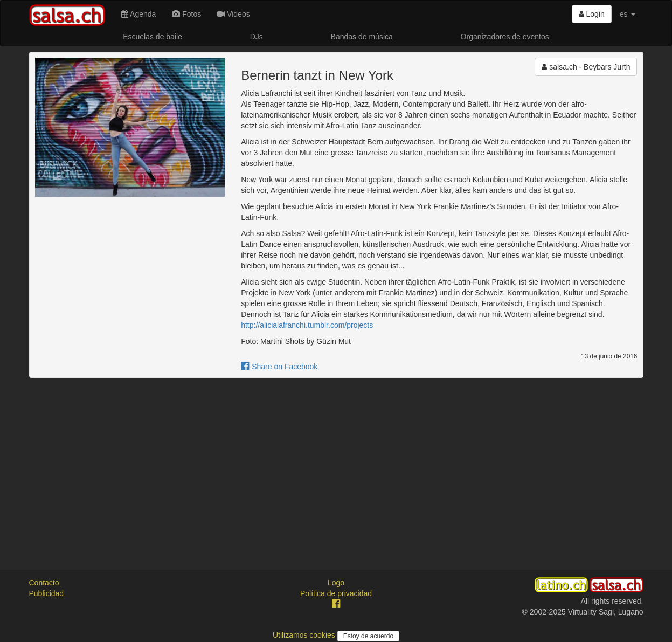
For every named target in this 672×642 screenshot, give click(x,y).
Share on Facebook (279, 367)
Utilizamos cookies (305, 635)
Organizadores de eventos (505, 37)
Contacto (44, 583)
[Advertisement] (336, 464)
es (628, 14)
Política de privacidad (336, 593)
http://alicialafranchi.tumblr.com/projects (307, 325)
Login (592, 14)
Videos (233, 14)
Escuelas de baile (153, 37)
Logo (336, 583)
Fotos (186, 14)
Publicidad (47, 593)
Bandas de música (362, 37)
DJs (257, 37)
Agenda (138, 14)
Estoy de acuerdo (368, 636)
